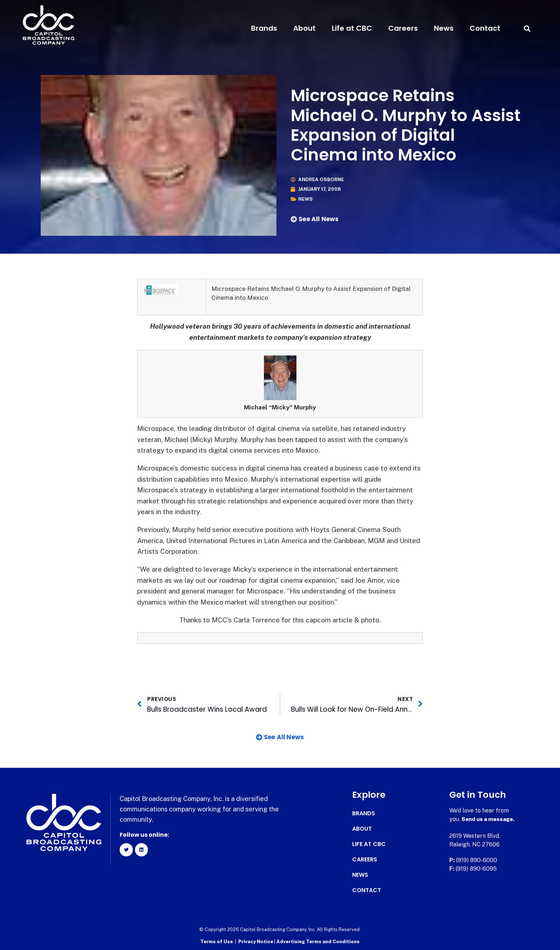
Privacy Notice (256, 941)
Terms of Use (217, 941)
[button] (527, 28)
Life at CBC (352, 28)
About (304, 28)
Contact (485, 28)
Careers (403, 28)
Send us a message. (489, 819)
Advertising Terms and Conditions (318, 941)
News (444, 28)
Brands (264, 28)
